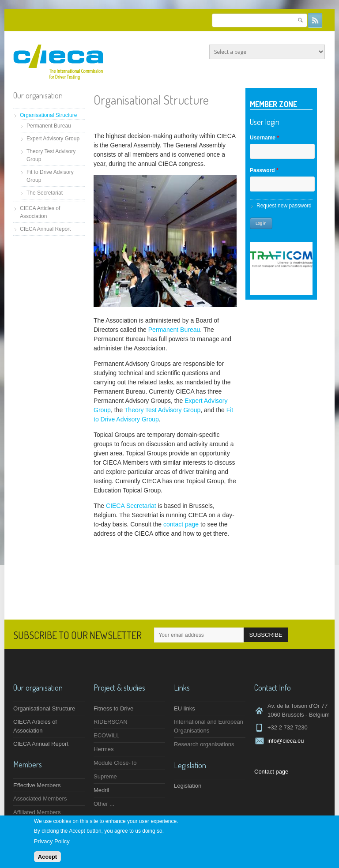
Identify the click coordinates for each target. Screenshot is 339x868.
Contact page (271, 772)
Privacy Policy (52, 841)
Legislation (188, 786)
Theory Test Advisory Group (162, 410)
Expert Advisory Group (53, 139)
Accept (47, 857)
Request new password (284, 206)
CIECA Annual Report (45, 229)
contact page (181, 524)
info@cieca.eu (286, 741)
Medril (101, 790)
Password (264, 170)
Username (264, 138)
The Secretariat (45, 193)
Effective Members (37, 785)
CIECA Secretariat (131, 506)
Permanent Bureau (49, 126)
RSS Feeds (315, 20)
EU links (185, 708)
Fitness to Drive (113, 708)
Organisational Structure (48, 115)
